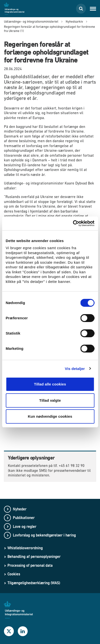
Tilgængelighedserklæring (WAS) (34, 583)
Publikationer (24, 518)
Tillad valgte (50, 400)
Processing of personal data (30, 565)
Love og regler (25, 527)
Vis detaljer (75, 369)
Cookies (14, 574)
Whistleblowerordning (25, 548)
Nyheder (20, 509)
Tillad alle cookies (50, 384)
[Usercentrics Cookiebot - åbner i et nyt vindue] (73, 223)
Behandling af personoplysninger (34, 557)
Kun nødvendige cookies (50, 416)
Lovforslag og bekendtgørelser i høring (44, 535)
